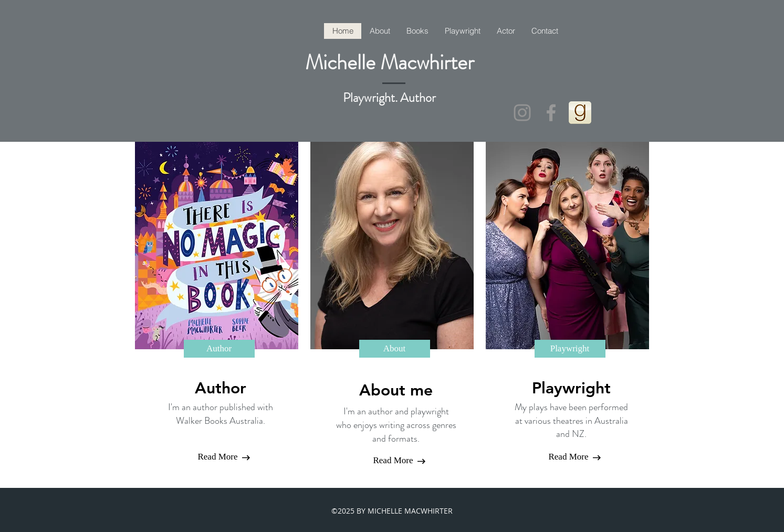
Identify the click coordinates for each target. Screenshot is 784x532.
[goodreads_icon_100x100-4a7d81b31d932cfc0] (580, 113)
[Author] (219, 349)
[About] (395, 349)
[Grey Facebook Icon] (551, 113)
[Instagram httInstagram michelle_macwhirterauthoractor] (522, 113)
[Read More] (218, 457)
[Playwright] (570, 349)
